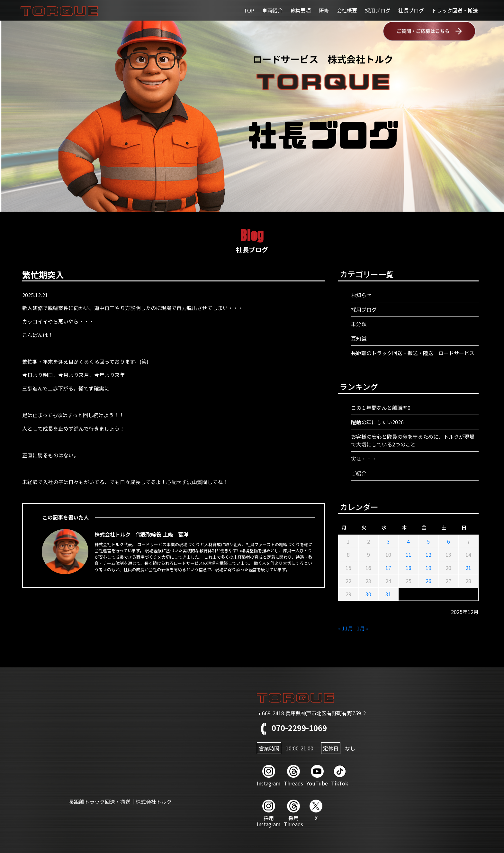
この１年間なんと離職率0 (381, 408)
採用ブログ (378, 10)
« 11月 (346, 628)
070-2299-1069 (292, 728)
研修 (324, 10)
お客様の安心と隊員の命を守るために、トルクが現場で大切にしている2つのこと (413, 440)
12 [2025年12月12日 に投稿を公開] (428, 555)
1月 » (363, 628)
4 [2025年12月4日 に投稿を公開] (408, 541)
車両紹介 (272, 10)
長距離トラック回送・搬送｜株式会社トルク (120, 802)
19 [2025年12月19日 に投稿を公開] (428, 568)
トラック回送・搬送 (455, 10)
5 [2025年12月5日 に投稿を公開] (428, 541)
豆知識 (359, 338)
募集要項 (301, 10)
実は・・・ (364, 459)
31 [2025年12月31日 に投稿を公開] (388, 594)
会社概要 (347, 10)
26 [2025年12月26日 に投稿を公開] (428, 581)
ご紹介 (359, 473)
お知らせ (361, 295)
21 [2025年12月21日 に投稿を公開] (468, 568)
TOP (249, 10)
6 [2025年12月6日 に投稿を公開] (449, 541)
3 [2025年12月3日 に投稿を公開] (388, 541)
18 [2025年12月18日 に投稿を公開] (409, 568)
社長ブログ (411, 10)
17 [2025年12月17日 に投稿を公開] (388, 568)
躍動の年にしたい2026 (377, 422)
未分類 (359, 324)
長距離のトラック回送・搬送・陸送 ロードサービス (413, 353)
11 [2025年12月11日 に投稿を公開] (409, 555)
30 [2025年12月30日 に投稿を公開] (368, 594)
